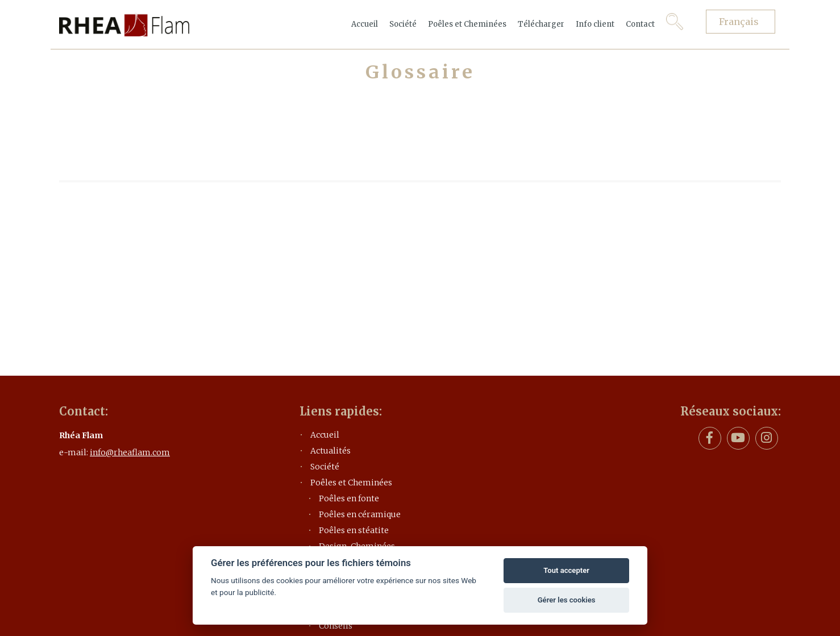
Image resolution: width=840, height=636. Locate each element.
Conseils (336, 626)
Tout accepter (566, 570)
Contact (640, 24)
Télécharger (541, 24)
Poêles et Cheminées (467, 24)
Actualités (330, 451)
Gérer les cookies (567, 600)
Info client (595, 24)
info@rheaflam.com (130, 452)
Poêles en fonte (349, 498)
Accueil (365, 24)
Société (403, 24)
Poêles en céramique (360, 514)
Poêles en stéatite (354, 530)
